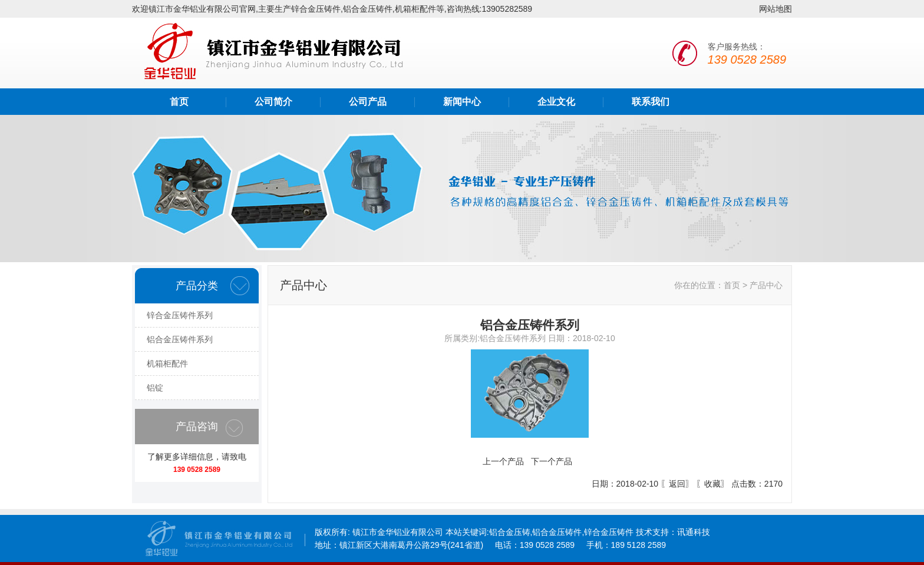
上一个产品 (503, 461)
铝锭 (155, 388)
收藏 (712, 484)
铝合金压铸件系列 (180, 339)
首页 (179, 102)
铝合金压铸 (510, 532)
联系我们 (651, 102)
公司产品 (368, 102)
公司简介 (273, 102)
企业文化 (556, 102)
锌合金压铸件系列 (180, 315)
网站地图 (775, 9)
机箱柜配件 (167, 364)
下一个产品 (552, 461)
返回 (677, 484)
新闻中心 (462, 102)
